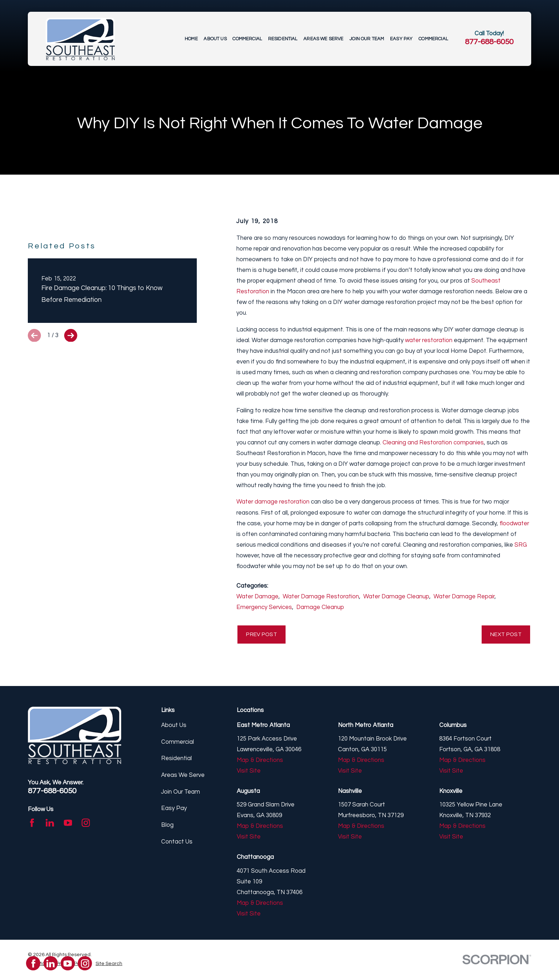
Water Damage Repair (464, 597)
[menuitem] (109, 965)
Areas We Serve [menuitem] (323, 39)
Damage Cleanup (320, 607)
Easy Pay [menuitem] (401, 39)
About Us (174, 726)
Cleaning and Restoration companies (433, 443)
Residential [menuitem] (283, 39)
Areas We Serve (183, 776)
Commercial (178, 743)
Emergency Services (264, 607)
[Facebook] (32, 824)
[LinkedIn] (50, 824)
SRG (521, 545)
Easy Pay (174, 809)
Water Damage (257, 597)
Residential (176, 759)
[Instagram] (86, 824)
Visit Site (249, 772)
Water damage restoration (273, 502)
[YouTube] (68, 824)
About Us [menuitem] (215, 39)
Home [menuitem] (191, 39)
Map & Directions (260, 761)
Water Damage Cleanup (396, 597)
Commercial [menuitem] (247, 39)
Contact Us (177, 843)
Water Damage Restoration (321, 597)
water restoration (429, 340)
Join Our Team (181, 793)
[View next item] (71, 448)
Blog (167, 826)
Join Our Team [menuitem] (367, 39)
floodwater (514, 523)
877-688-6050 (489, 42)
